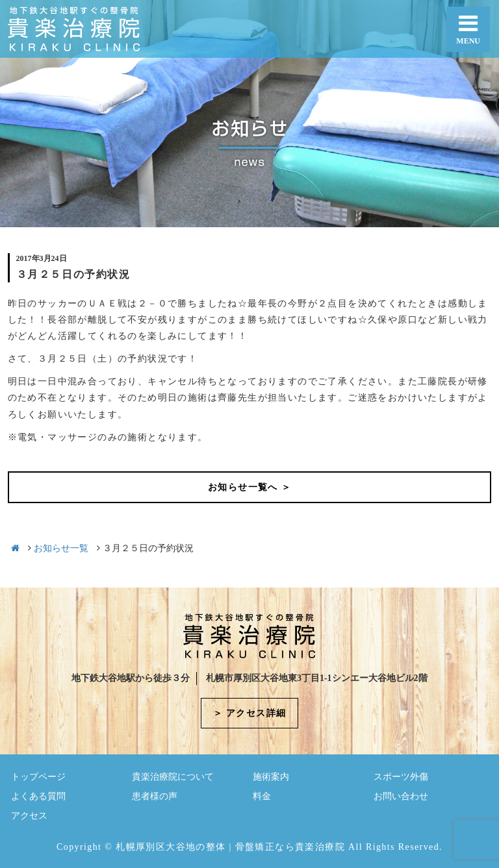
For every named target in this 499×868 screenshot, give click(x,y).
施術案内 (271, 777)
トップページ (38, 777)
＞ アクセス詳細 (250, 713)
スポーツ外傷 (401, 777)
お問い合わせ (401, 796)
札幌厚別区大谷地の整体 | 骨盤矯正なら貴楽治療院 (230, 847)
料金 (262, 796)
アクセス (29, 816)
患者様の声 (155, 796)
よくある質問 (38, 796)
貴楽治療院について (173, 777)
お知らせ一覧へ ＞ (249, 487)
